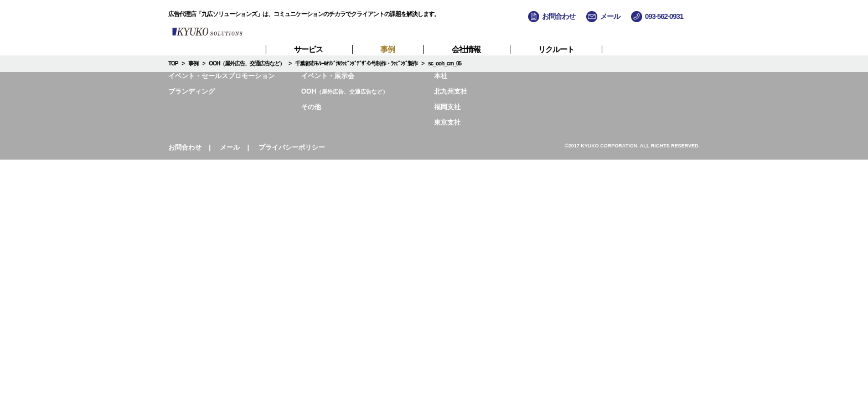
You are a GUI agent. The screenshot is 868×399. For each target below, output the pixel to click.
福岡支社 (447, 107)
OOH (345, 91)
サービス (308, 49)
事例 (387, 49)
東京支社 (447, 122)
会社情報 (466, 49)
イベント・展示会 (328, 76)
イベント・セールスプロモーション (221, 76)
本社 (441, 76)
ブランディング (192, 91)
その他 (311, 107)
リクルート (556, 49)
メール (230, 147)
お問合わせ (185, 147)
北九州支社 (451, 91)
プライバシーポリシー (292, 147)
